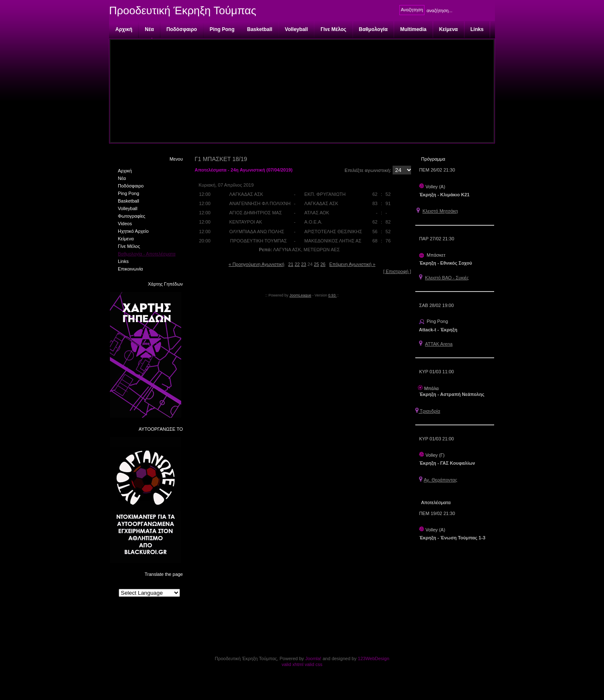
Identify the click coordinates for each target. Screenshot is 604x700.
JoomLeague (300, 295)
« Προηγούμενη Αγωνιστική (256, 264)
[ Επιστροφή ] (397, 271)
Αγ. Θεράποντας (440, 480)
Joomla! (314, 658)
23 (304, 264)
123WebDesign (374, 658)
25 (316, 264)
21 (291, 264)
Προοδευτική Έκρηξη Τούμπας (183, 10)
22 (297, 264)
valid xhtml (292, 664)
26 (323, 264)
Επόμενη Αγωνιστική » (352, 264)
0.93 (333, 295)
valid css (313, 664)
